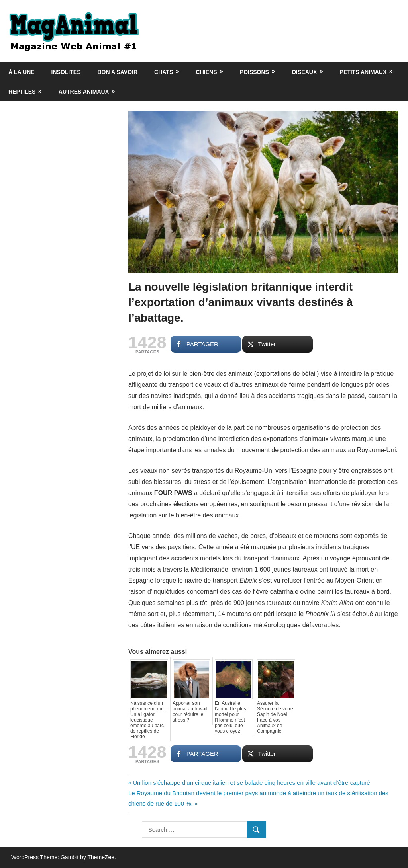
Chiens (207, 72)
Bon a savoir (118, 72)
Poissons (254, 72)
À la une (22, 72)
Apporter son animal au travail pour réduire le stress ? (190, 712)
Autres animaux (84, 92)
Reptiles (22, 92)
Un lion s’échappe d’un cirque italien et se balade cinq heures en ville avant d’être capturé (251, 783)
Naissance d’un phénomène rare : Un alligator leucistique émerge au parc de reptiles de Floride (149, 720)
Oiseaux (304, 72)
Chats (164, 72)
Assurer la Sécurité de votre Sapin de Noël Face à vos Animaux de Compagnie (275, 717)
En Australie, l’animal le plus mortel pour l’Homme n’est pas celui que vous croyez (230, 717)
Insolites (66, 72)
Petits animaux (363, 72)
